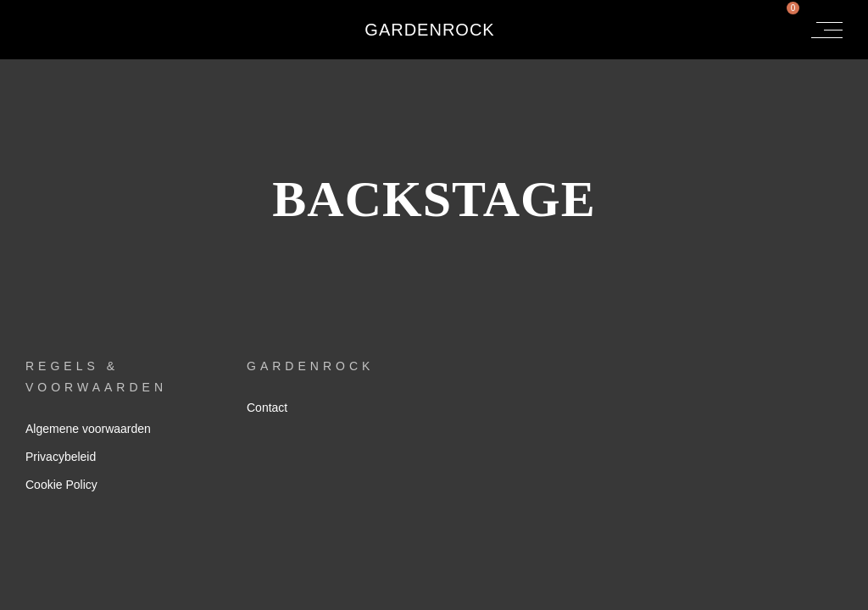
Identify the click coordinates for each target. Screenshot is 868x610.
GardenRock (429, 30)
